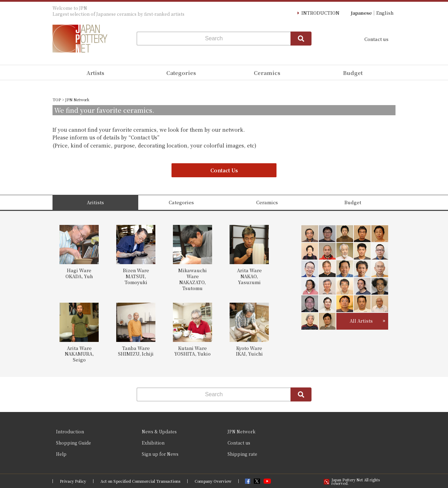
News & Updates (159, 431)
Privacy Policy (73, 481)
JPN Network (241, 431)
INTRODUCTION (320, 13)
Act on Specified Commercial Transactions (140, 481)
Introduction (70, 431)
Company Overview (213, 481)
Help (61, 454)
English (385, 13)
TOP (57, 99)
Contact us (376, 39)
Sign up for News (160, 454)
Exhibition (153, 443)
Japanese (361, 13)
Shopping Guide (73, 443)
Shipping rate (242, 454)
